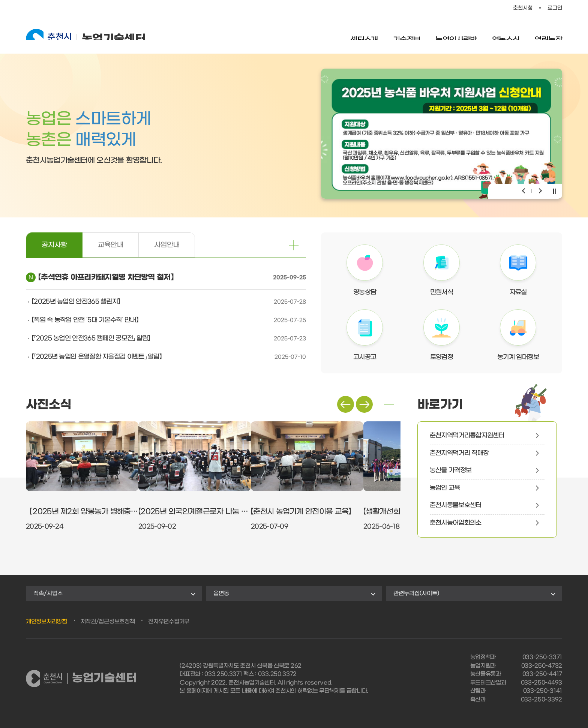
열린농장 (548, 36)
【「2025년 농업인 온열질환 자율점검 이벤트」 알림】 (97, 357)
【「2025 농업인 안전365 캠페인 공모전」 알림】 (91, 339)
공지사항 (54, 245)
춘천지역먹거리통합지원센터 (467, 436)
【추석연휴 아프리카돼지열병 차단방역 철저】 (106, 277)
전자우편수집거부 (169, 622)
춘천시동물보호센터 (456, 505)
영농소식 (506, 36)
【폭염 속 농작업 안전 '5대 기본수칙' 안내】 (85, 320)
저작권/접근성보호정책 (108, 622)
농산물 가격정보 (451, 470)
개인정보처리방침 (46, 622)
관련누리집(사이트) (416, 593)
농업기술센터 (86, 35)
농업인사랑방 (456, 36)
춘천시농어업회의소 (456, 523)
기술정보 (407, 36)
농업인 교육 (445, 488)
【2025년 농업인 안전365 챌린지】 (76, 302)
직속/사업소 (48, 593)
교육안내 (111, 245)
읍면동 (221, 593)
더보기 (389, 404)
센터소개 (364, 36)
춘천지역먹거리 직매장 (459, 453)
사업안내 (167, 245)
